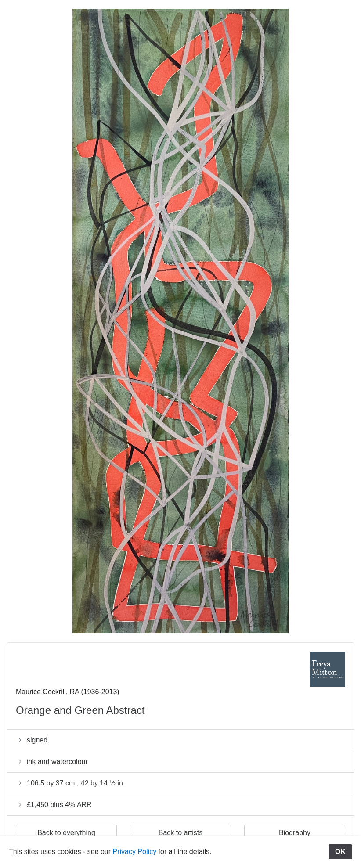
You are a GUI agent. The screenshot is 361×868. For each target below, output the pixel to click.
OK (340, 852)
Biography (295, 833)
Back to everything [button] (66, 833)
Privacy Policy (135, 852)
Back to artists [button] (180, 833)
